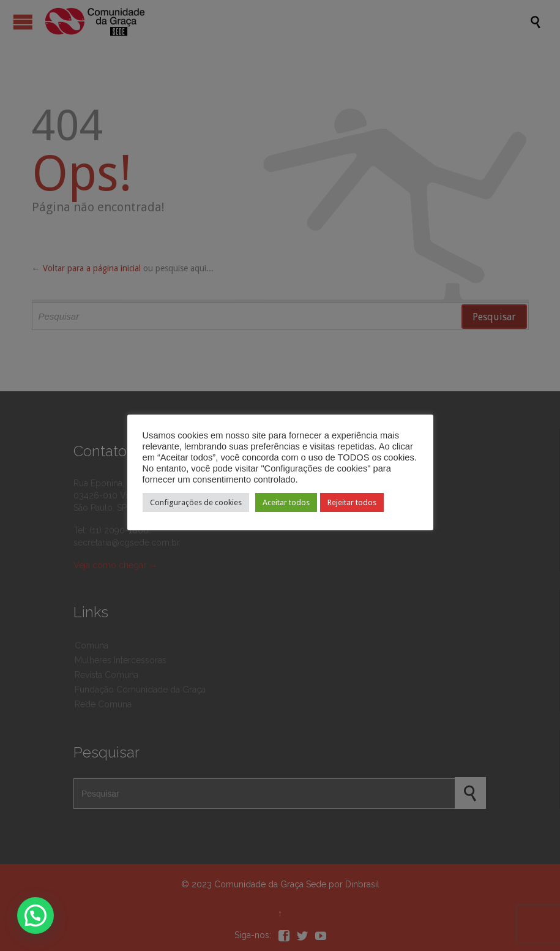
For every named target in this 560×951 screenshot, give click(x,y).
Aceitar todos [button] (286, 502)
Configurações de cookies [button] (196, 502)
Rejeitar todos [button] (352, 502)
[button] (35, 915)
